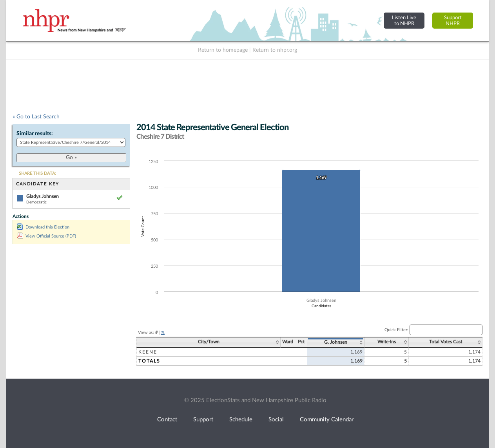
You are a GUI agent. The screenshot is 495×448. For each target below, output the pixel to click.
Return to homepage (223, 50)
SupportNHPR (453, 21)
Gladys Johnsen (43, 196)
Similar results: (35, 134)
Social (276, 420)
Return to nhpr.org (275, 50)
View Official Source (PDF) (46, 236)
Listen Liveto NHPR (404, 21)
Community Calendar (327, 420)
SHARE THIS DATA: (37, 173)
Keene (148, 352)
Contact (167, 420)
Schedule (241, 420)
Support (203, 420)
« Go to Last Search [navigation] (36, 117)
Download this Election (43, 227)
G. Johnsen (336, 342)
